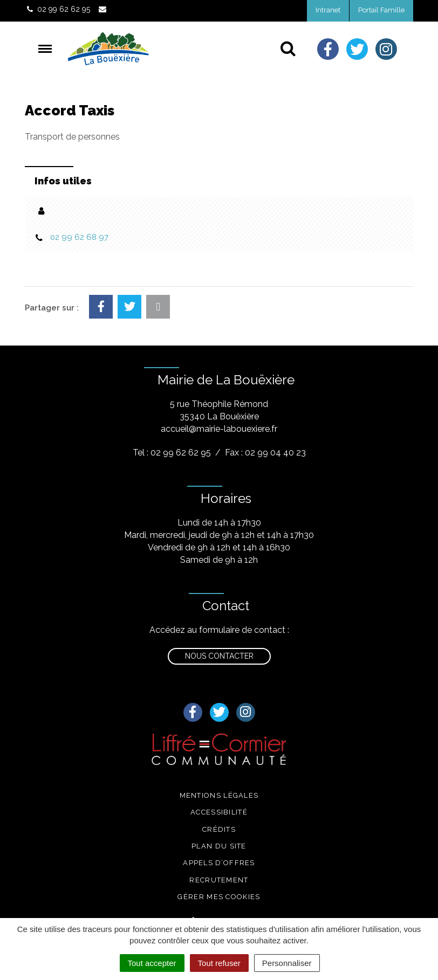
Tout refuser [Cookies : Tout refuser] (219, 963)
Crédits (219, 829)
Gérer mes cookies (219, 897)
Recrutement (219, 880)
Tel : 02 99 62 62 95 (172, 453)
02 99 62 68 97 (79, 237)
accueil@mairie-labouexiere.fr (219, 429)
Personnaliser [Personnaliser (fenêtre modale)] (287, 963)
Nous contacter (219, 656)
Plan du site (219, 846)
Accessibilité (219, 812)
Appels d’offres (219, 863)
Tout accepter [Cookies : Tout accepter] (152, 963)
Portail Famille (381, 10)
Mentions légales (219, 795)
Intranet (328, 10)
